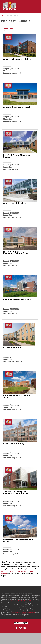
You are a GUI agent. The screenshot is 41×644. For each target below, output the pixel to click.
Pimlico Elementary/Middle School (17, 397)
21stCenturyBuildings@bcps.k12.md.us (24, 601)
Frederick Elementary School (17, 299)
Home (3, 15)
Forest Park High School (15, 203)
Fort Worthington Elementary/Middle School (16, 252)
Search (27, 8)
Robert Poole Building (14, 444)
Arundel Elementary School (17, 107)
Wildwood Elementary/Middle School (18, 541)
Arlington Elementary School (17, 59)
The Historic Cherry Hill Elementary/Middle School (16, 493)
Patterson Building (12, 348)
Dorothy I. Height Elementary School (17, 156)
